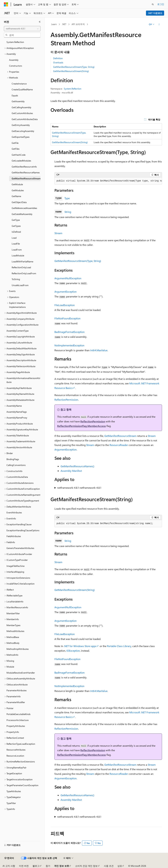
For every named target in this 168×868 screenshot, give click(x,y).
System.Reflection (73, 89)
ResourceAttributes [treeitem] (16, 750)
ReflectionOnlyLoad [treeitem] (21, 267)
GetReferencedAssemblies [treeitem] (24, 208)
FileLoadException (65, 305)
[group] (108, 181)
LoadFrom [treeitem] (17, 250)
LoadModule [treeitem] (18, 255)
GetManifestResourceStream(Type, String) (74, 67)
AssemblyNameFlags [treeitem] (17, 412)
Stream (58, 233)
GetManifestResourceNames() (77, 466)
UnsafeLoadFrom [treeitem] (20, 285)
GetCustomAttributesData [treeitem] (25, 119)
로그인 (161, 4)
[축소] (40, 22)
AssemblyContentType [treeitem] (17, 331)
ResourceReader (119, 445)
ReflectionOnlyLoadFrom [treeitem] (24, 273)
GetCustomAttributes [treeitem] (22, 113)
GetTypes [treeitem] (16, 226)
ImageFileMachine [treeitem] (15, 566)
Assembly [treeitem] (14, 60)
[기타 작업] (159, 24)
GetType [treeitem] (16, 220)
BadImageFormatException (70, 332)
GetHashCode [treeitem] (19, 155)
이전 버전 (24, 866)
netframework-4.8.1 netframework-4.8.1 (79, 488)
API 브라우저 (78, 24)
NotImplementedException (69, 345)
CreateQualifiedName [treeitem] (22, 89)
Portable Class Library (119, 646)
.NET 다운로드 (155, 13)
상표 (120, 866)
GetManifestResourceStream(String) (71, 71)
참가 (48, 866)
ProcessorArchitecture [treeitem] (17, 720)
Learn (54, 24)
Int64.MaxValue (99, 350)
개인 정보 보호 (62, 866)
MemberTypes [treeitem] (13, 625)
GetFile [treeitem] (15, 143)
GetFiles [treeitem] (16, 149)
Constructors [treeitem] (16, 66)
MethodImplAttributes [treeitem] (18, 649)
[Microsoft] (6, 4)
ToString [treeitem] (16, 279)
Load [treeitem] (14, 238)
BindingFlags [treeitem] (13, 459)
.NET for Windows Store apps (80, 646)
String (68, 212)
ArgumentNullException (68, 278)
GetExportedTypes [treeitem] (21, 137)
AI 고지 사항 (9, 866)
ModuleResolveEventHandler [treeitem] (21, 673)
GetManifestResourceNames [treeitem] (26, 172)
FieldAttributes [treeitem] (14, 536)
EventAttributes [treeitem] (14, 512)
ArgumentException (66, 292)
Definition (58, 58)
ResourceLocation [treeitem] (15, 756)
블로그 (36, 866)
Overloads (58, 62)
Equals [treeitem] (15, 95)
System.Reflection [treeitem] (15, 42)
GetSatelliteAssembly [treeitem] (22, 214)
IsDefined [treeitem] (16, 232)
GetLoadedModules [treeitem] (21, 161)
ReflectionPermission (66, 400)
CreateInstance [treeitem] (19, 84)
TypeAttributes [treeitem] (14, 791)
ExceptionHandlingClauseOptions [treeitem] (23, 530)
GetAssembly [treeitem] (18, 101)
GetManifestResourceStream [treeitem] (26, 178)
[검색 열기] (153, 4)
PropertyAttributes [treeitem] (16, 726)
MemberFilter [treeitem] (13, 613)
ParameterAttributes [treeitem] (17, 690)
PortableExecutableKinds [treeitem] (18, 714)
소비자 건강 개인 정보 (86, 866)
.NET (64, 24)
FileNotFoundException (67, 318)
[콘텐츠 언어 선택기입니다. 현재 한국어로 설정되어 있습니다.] (9, 858)
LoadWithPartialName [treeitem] (22, 261)
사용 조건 (109, 866)
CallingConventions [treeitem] (16, 465)
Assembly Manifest (71, 471)
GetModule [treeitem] (17, 184)
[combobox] (22, 29)
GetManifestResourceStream (120, 436)
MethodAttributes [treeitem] (15, 631)
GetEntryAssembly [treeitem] (21, 125)
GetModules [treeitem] (18, 190)
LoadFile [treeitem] (16, 244)
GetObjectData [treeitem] (19, 202)
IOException (73, 651)
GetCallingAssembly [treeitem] (21, 107)
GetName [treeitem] (16, 196)
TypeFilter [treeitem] (11, 803)
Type (67, 198)
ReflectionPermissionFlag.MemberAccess (81, 426)
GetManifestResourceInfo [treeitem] (24, 167)
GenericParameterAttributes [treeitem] (20, 548)
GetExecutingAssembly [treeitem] (23, 131)
